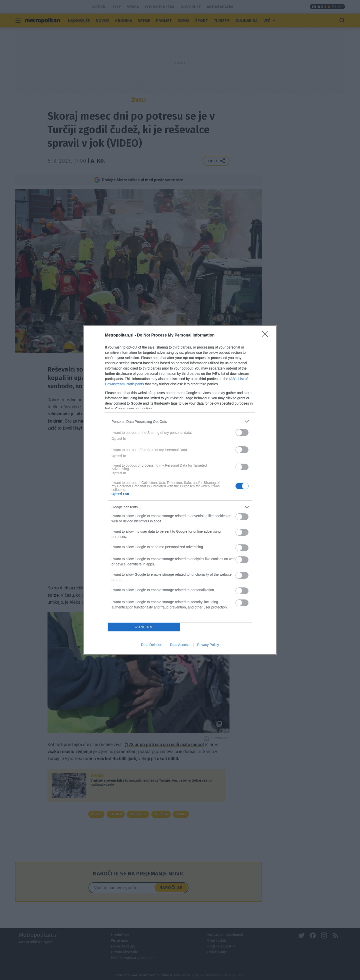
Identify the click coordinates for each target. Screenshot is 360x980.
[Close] (266, 336)
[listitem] (180, 421)
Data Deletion (152, 645)
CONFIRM (144, 627)
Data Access (180, 645)
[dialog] (180, 490)
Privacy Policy (208, 645)
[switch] (242, 432)
